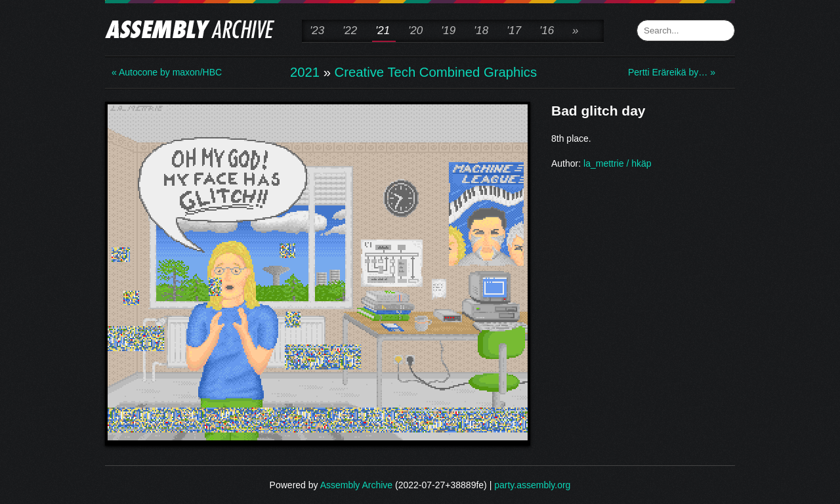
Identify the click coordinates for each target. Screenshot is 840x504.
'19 (448, 31)
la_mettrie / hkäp (618, 163)
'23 (317, 31)
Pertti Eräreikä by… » (672, 72)
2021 (305, 72)
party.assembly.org (532, 485)
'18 (481, 31)
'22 (350, 31)
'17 (514, 31)
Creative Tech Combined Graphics (436, 72)
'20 (415, 31)
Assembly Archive (356, 485)
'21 (383, 31)
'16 (547, 31)
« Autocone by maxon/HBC (164, 72)
